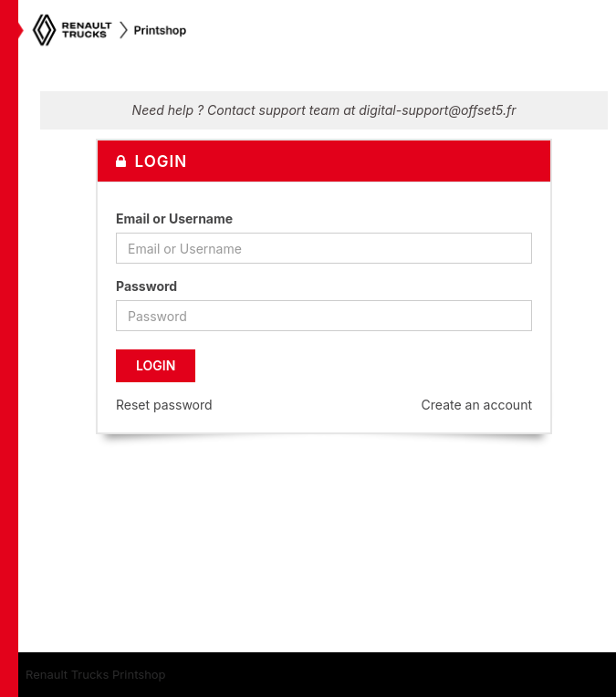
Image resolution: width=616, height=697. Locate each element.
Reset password (164, 405)
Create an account (477, 405)
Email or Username (174, 218)
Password (146, 286)
